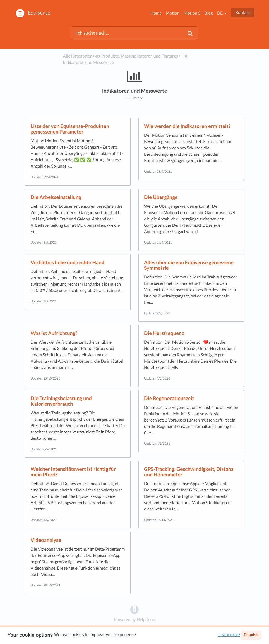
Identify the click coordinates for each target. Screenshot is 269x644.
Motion (173, 13)
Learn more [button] (229, 635)
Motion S (192, 13)
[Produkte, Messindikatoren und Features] (136, 56)
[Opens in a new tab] (134, 609)
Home (156, 13)
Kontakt (243, 13)
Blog (209, 13)
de (220, 13)
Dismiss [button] (251, 635)
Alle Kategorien (78, 56)
